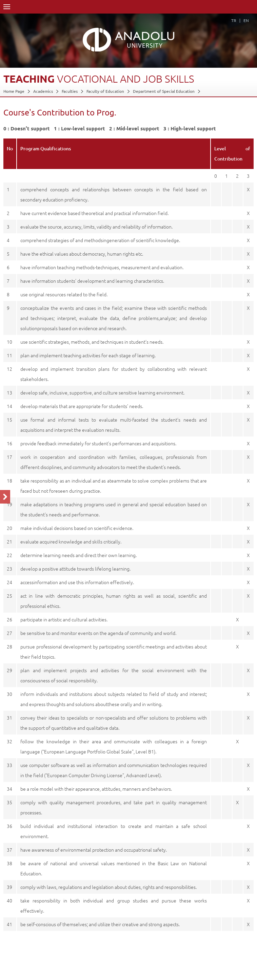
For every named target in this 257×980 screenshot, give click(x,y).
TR (234, 20)
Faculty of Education (105, 91)
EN (246, 20)
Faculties (70, 91)
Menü (7, 7)
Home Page (14, 91)
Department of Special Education (164, 91)
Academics (43, 91)
